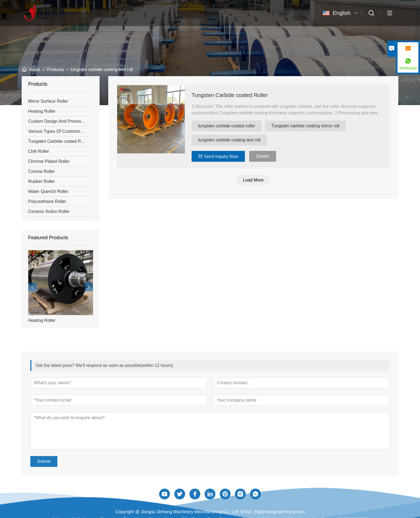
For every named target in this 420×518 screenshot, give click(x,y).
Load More (254, 180)
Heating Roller (42, 320)
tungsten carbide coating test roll (229, 140)
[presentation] (32, 287)
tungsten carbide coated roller (227, 126)
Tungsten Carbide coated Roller (230, 95)
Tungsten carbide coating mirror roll (306, 126)
